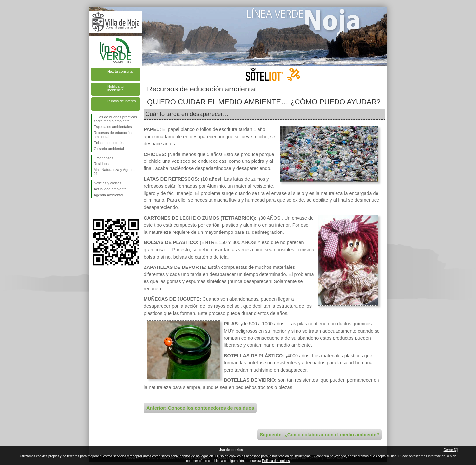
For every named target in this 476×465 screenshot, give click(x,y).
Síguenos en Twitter (106, 208)
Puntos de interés (122, 101)
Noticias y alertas (107, 183)
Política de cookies (276, 461)
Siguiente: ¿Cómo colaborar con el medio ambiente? (319, 435)
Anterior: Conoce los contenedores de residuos (200, 408)
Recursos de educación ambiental (113, 135)
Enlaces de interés (109, 143)
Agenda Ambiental (108, 195)
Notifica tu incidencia (116, 88)
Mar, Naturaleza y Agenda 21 (115, 172)
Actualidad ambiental (110, 189)
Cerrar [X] (451, 450)
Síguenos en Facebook (95, 208)
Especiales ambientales (113, 127)
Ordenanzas (103, 158)
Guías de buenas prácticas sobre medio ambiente (115, 119)
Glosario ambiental (109, 149)
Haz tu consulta (120, 71)
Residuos (101, 164)
